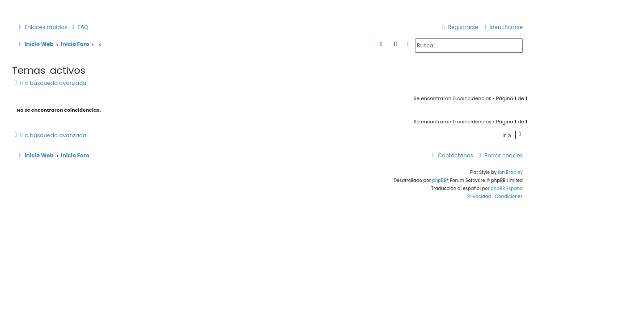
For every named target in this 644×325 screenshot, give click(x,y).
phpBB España (507, 188)
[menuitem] (79, 27)
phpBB (439, 180)
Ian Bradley (510, 172)
